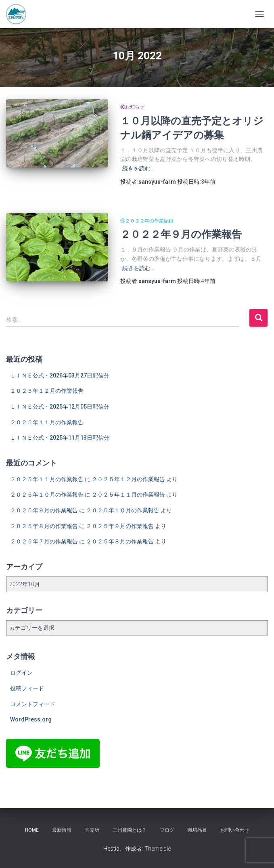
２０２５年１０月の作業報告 (47, 495)
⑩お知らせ (132, 107)
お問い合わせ (235, 830)
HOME (32, 830)
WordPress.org (31, 719)
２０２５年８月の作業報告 (44, 526)
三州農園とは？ (130, 830)
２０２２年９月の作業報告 (181, 234)
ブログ (167, 830)
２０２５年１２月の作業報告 (47, 391)
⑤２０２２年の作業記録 (147, 221)
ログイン (21, 673)
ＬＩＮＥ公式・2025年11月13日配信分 (60, 438)
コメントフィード (33, 704)
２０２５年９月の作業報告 (44, 510)
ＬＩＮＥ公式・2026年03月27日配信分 (60, 375)
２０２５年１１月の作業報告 (47, 422)
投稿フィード (27, 688)
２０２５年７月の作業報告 (44, 541)
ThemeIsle (158, 849)
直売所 (92, 830)
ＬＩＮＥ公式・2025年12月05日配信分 (60, 407)
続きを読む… (138, 168)
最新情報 (62, 830)
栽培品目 (197, 830)
